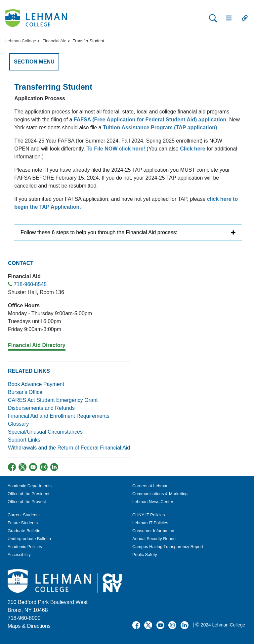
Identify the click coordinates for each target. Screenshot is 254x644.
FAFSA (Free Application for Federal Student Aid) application (150, 120)
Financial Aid (54, 41)
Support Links (24, 440)
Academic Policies (25, 547)
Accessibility (19, 555)
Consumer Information (153, 531)
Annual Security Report (154, 539)
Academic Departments (30, 486)
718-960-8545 (30, 284)
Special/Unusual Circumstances (45, 432)
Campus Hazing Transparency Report (168, 547)
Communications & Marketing (160, 494)
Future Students (23, 523)
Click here (192, 149)
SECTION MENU (34, 62)
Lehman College (21, 41)
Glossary (18, 424)
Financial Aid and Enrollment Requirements (59, 416)
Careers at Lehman (150, 486)
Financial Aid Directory (37, 345)
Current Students (24, 515)
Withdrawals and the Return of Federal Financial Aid (69, 448)
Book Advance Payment (36, 384)
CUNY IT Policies (148, 515)
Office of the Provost (27, 502)
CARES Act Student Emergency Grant (53, 400)
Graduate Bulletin (24, 531)
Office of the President (28, 494)
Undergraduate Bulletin (29, 539)
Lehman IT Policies (150, 523)
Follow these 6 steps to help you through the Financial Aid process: (99, 232)
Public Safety (145, 555)
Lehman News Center (153, 502)
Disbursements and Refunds (41, 408)
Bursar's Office (25, 392)
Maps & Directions (29, 626)
